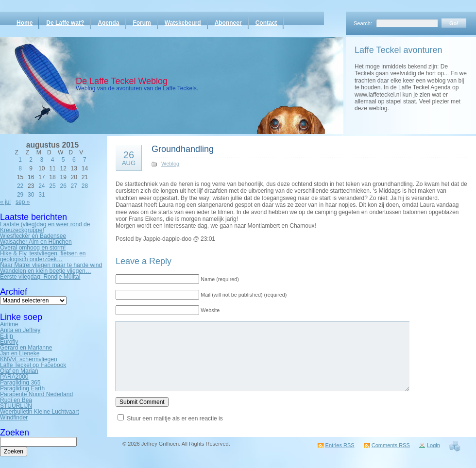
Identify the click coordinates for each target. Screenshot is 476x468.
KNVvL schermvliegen (29, 359)
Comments (391, 445)
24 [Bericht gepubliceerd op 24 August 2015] (42, 186)
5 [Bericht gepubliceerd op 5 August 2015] (63, 160)
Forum (142, 23)
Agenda (108, 23)
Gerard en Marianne (26, 348)
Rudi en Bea (16, 400)
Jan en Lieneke (20, 353)
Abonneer (228, 23)
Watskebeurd (183, 23)
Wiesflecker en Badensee (33, 236)
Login (433, 445)
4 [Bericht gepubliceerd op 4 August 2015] (53, 160)
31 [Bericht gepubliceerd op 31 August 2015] (42, 195)
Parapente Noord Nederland (36, 394)
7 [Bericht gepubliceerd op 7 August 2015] (85, 160)
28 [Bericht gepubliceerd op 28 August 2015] (85, 186)
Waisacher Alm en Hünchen (36, 242)
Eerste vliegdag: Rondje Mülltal (40, 277)
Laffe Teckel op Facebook (33, 365)
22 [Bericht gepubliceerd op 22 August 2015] (20, 186)
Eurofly (9, 342)
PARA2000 (14, 377)
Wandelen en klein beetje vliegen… (46, 271)
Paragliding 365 (20, 383)
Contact (266, 23)
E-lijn (7, 336)
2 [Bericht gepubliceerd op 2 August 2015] (31, 160)
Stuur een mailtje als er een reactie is (175, 418)
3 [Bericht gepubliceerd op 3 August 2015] (42, 160)
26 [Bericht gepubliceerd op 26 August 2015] (63, 186)
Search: (363, 23)
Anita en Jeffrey (20, 330)
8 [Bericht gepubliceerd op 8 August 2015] (20, 168)
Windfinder (14, 418)
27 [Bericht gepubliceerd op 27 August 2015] (74, 186)
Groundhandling (183, 149)
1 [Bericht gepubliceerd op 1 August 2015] (20, 160)
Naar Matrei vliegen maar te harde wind (51, 265)
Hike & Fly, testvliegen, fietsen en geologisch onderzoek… (43, 256)
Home (25, 23)
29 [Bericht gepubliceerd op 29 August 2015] (20, 195)
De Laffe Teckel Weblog (122, 81)
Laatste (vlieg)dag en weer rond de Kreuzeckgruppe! (45, 227)
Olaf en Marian (19, 371)
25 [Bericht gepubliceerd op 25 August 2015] (52, 186)
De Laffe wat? (65, 23)
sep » (23, 202)
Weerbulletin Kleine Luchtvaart (40, 412)
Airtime (9, 324)
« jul (5, 202)
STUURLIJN (16, 406)
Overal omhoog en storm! (33, 248)
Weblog (170, 164)
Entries (340, 445)
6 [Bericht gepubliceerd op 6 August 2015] (74, 160)
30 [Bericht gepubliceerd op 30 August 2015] (31, 195)
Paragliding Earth (22, 388)
